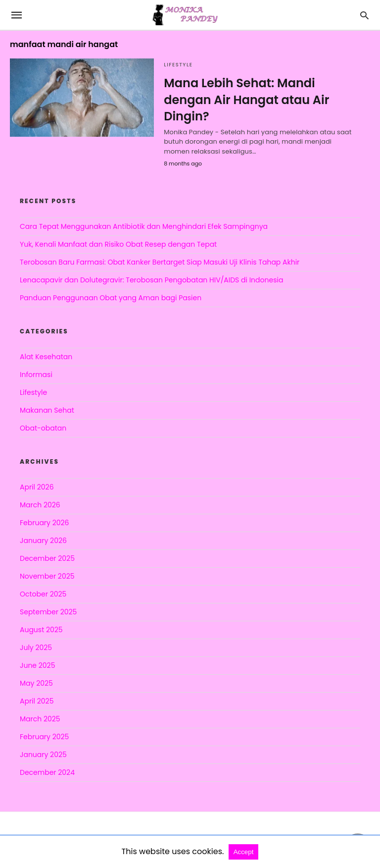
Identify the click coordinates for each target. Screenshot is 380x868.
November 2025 (47, 576)
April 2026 (37, 487)
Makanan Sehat (47, 410)
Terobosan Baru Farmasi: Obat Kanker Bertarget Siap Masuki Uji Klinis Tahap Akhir (160, 262)
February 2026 (44, 523)
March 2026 (40, 505)
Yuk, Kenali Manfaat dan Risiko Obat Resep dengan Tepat (118, 244)
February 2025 (44, 737)
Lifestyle (178, 65)
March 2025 (40, 719)
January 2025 (43, 755)
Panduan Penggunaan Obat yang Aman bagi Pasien (111, 298)
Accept (244, 852)
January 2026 (43, 541)
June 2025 (37, 665)
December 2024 (47, 772)
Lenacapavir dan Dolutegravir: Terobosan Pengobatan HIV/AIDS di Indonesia (151, 280)
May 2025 (36, 683)
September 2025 (48, 612)
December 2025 (47, 558)
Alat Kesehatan (46, 357)
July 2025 (36, 648)
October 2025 (43, 594)
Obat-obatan (43, 428)
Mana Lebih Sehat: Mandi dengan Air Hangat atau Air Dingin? (246, 100)
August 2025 (41, 630)
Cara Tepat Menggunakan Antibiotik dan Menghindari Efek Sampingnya (144, 226)
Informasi (36, 375)
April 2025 (37, 701)
